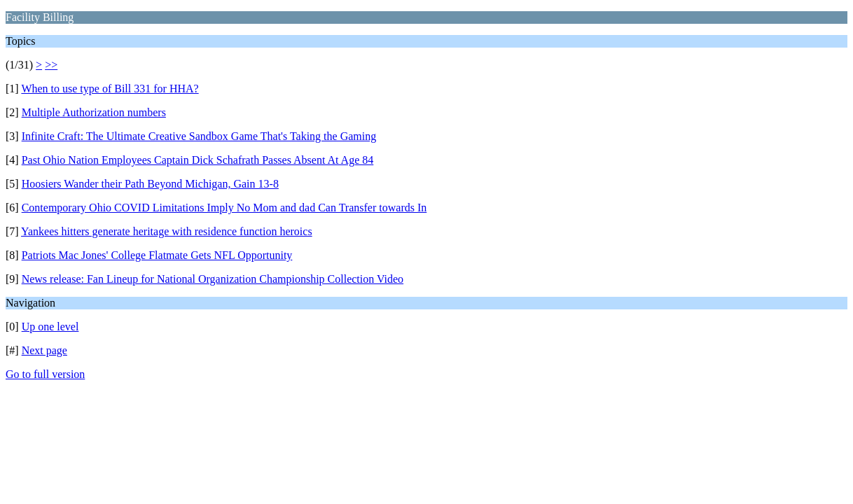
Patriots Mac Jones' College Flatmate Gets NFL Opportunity (157, 255)
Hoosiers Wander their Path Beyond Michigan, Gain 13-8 (150, 184)
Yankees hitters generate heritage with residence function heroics (167, 231)
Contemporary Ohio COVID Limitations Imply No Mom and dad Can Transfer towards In (224, 208)
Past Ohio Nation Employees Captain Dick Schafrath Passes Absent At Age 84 (198, 160)
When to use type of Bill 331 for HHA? (110, 89)
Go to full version (45, 374)
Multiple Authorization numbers (94, 112)
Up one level (50, 327)
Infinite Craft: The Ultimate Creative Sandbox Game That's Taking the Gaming (199, 136)
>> (51, 65)
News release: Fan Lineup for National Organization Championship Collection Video (213, 279)
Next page (44, 350)
